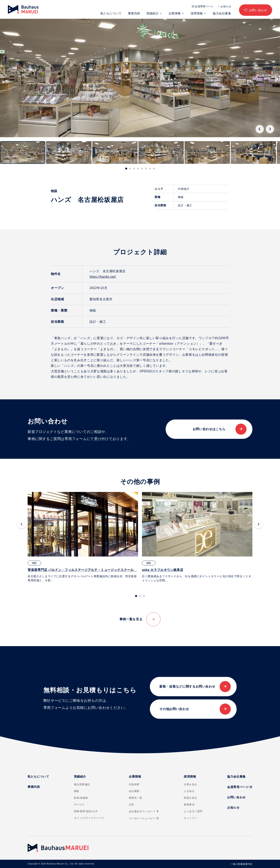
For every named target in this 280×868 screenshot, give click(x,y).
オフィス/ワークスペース (89, 818)
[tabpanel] (83, 537)
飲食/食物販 (81, 798)
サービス (79, 805)
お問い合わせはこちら (209, 429)
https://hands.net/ (103, 277)
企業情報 (175, 13)
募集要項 (189, 805)
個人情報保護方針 (243, 864)
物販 (77, 791)
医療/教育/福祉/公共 (86, 811)
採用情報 (197, 13)
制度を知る (190, 798)
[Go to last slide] (260, 129)
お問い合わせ (258, 10)
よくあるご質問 (193, 811)
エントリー (190, 818)
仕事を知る (190, 784)
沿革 (131, 805)
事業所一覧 (135, 798)
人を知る (189, 791)
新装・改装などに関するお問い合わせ (187, 686)
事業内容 (134, 13)
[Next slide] (270, 129)
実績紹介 (153, 13)
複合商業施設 (82, 784)
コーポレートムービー (144, 818)
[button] (23, 152)
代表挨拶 (134, 784)
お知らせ (226, 6)
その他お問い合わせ (174, 709)
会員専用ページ (204, 6)
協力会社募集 (222, 13)
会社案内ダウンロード (144, 811)
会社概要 (134, 791)
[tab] (126, 169)
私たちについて (111, 13)
